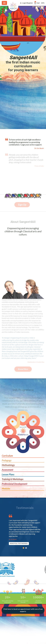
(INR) (43, 3)
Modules (6, 488)
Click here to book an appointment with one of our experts (23, 610)
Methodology (8, 465)
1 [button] (23, 548)
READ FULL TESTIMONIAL (19, 543)
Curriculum (7, 456)
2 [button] (26, 548)
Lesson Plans (8, 474)
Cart (38, 3)
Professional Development (15, 484)
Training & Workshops (13, 479)
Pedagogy (7, 460)
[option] (25, 529)
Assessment (7, 470)
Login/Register (26, 3)
